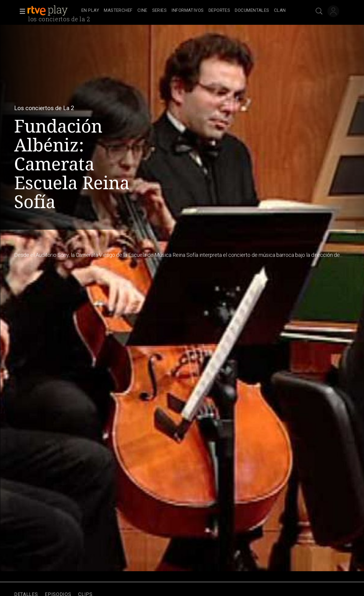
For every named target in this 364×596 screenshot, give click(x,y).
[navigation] (188, 11)
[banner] (53, 11)
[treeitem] (90, 11)
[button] (21, 11)
